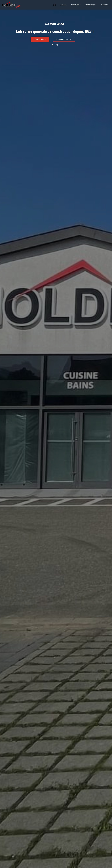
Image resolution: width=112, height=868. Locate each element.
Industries (78, 5)
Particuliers (92, 5)
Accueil (66, 5)
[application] (82, 5)
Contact (105, 5)
